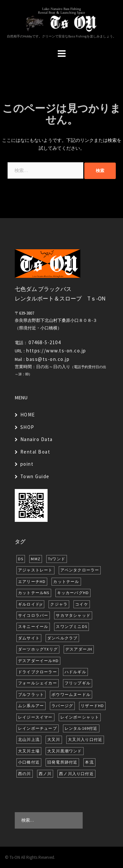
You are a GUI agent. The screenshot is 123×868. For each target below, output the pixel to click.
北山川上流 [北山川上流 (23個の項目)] (29, 739)
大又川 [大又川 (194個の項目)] (54, 739)
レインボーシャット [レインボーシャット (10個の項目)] (80, 717)
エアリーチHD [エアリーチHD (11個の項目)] (32, 581)
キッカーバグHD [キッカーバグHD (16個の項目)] (73, 593)
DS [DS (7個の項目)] (21, 559)
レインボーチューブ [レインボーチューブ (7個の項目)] (38, 728)
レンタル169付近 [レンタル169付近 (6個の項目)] (81, 728)
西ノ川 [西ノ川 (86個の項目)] (45, 774)
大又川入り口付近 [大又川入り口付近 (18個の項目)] (85, 739)
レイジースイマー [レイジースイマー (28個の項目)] (35, 717)
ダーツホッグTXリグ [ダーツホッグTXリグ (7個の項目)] (38, 649)
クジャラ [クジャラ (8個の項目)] (59, 604)
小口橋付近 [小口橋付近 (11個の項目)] (29, 762)
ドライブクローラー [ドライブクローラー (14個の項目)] (38, 672)
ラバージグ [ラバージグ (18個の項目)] (62, 706)
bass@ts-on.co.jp (48, 359)
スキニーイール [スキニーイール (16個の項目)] (33, 626)
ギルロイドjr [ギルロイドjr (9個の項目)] (30, 604)
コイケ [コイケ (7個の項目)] (82, 604)
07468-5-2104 (45, 342)
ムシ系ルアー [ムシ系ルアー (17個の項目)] (31, 706)
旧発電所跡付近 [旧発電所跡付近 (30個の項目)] (62, 762)
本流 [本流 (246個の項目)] (89, 762)
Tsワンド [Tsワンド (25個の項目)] (57, 559)
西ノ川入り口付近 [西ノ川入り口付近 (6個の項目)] (76, 774)
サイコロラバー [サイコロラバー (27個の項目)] (33, 615)
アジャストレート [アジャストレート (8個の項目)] (35, 570)
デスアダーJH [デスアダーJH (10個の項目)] (79, 649)
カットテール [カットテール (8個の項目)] (66, 581)
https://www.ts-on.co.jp (56, 351)
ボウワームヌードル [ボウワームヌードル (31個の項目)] (71, 694)
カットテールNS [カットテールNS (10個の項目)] (34, 593)
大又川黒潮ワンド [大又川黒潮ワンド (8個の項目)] (65, 751)
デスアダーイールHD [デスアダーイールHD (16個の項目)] (38, 661)
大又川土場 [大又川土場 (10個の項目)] (29, 751)
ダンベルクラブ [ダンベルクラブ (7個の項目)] (62, 638)
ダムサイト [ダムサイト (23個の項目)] (29, 638)
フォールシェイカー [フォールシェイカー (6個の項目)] (38, 683)
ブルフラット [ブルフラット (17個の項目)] (31, 694)
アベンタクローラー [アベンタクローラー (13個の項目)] (80, 570)
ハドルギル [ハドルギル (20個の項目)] (75, 672)
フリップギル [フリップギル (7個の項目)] (78, 683)
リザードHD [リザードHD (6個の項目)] (92, 706)
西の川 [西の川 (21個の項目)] (25, 774)
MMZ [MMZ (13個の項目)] (36, 559)
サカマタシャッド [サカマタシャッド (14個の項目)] (73, 615)
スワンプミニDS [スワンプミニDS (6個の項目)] (72, 626)
